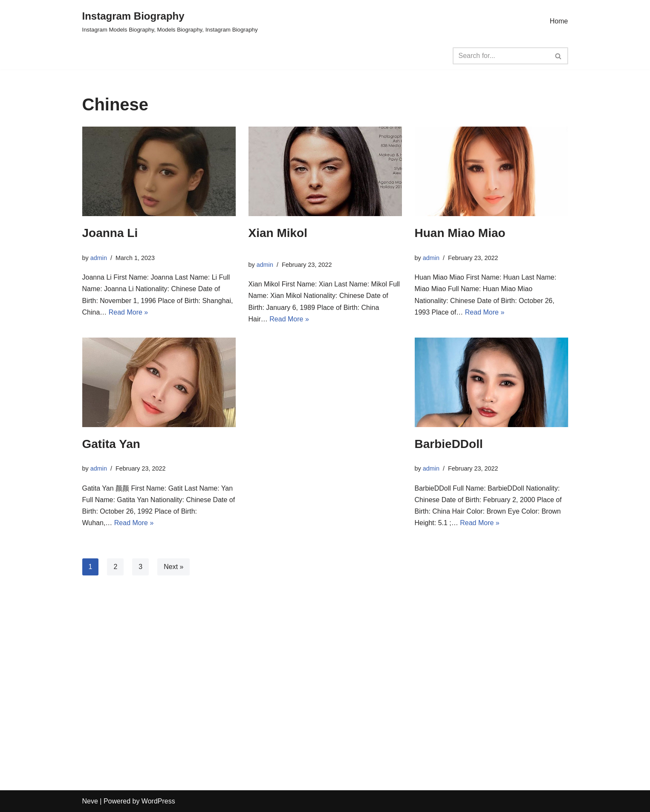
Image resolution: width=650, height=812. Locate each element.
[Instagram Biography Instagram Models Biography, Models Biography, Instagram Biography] (170, 21)
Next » (173, 567)
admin (99, 258)
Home (559, 21)
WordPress (158, 801)
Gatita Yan (111, 444)
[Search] (501, 56)
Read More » (129, 312)
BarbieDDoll (449, 444)
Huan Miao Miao (460, 233)
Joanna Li (110, 233)
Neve (90, 801)
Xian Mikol (278, 233)
